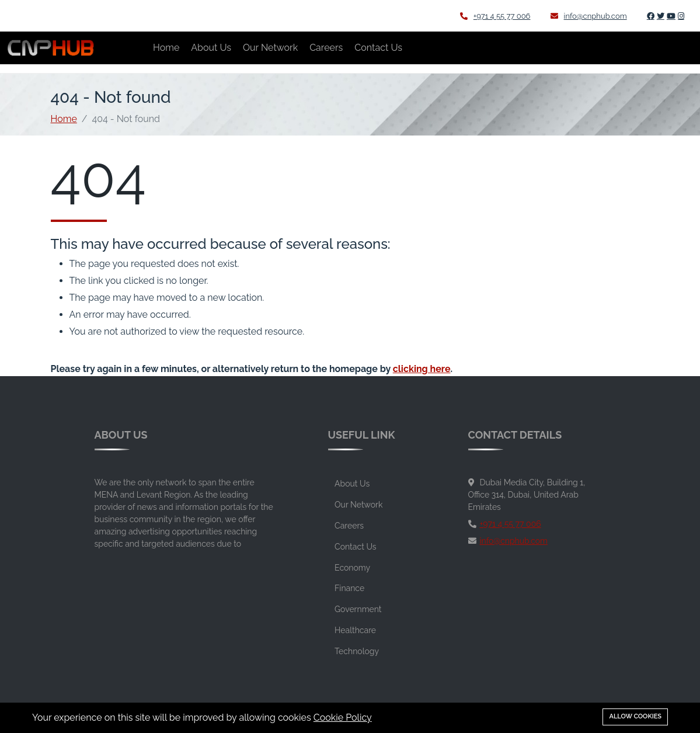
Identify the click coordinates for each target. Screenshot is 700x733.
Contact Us (378, 48)
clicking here (422, 369)
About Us (211, 48)
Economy (352, 568)
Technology (357, 651)
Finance (349, 588)
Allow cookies (635, 716)
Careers (326, 48)
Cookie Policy (343, 718)
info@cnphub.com (589, 16)
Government (358, 609)
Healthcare (355, 630)
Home (166, 48)
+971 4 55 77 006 (495, 16)
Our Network (270, 48)
